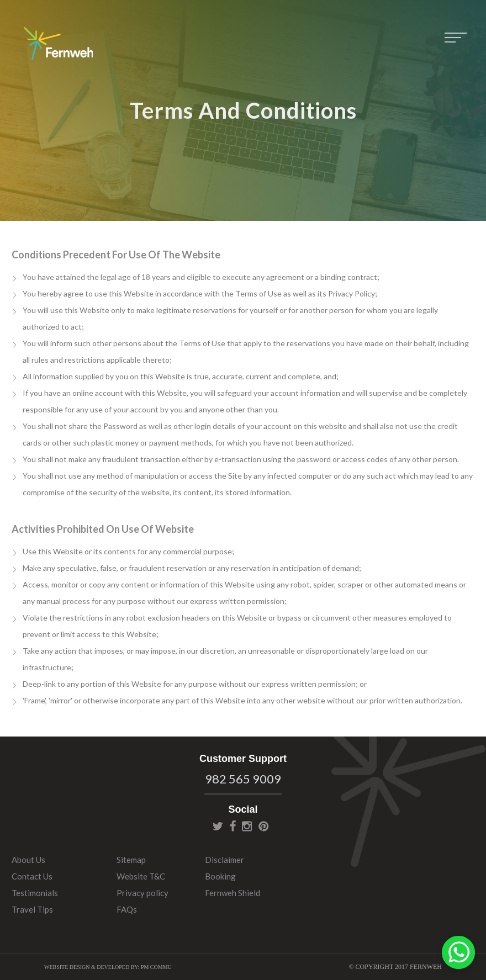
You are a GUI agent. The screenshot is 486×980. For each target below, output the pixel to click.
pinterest (264, 826)
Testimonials (35, 893)
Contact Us (32, 876)
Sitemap (131, 860)
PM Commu (156, 967)
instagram (247, 826)
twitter (218, 826)
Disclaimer (224, 860)
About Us (28, 860)
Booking (220, 876)
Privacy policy (142, 893)
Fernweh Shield (233, 893)
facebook (233, 826)
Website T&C (141, 876)
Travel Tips (32, 909)
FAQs (127, 909)
